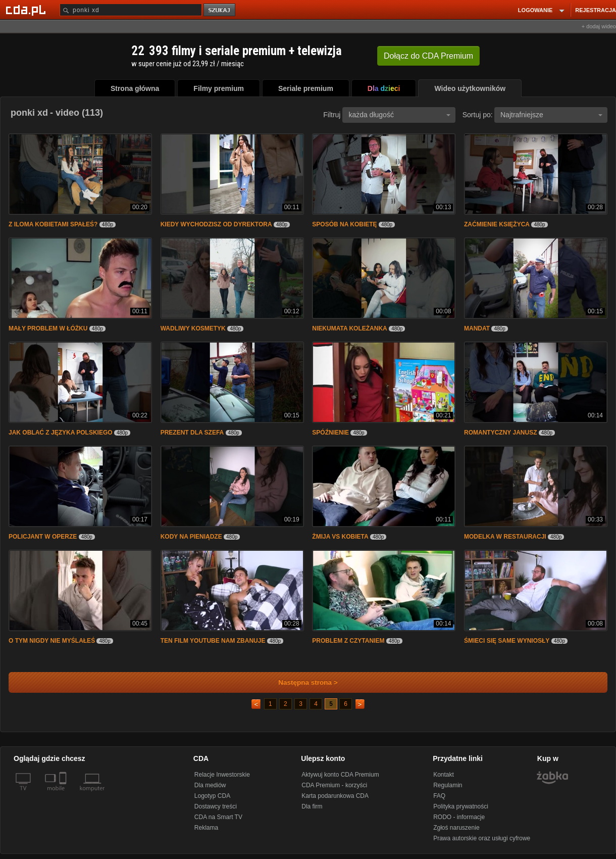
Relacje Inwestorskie (222, 775)
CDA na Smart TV (218, 817)
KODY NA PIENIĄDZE (191, 537)
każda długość (399, 115)
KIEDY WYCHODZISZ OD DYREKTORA (216, 224)
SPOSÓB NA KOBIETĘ (344, 224)
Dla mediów (210, 785)
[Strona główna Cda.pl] (27, 10)
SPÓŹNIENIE (330, 433)
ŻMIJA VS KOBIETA (340, 537)
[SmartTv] (64, 794)
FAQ (439, 796)
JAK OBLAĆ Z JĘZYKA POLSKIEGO (61, 433)
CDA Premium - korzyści (334, 785)
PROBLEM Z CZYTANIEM (348, 641)
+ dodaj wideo (599, 26)
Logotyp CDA (212, 796)
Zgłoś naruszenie (456, 828)
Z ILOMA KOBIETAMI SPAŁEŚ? (53, 224)
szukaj (220, 10)
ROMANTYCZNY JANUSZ (500, 433)
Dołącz (428, 56)
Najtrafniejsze (551, 115)
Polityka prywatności (461, 806)
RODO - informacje (459, 817)
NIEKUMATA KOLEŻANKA (349, 328)
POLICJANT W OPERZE (43, 537)
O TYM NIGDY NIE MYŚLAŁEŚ (52, 641)
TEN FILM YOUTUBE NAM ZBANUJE (213, 641)
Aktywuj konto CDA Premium (340, 775)
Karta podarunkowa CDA (335, 796)
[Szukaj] (131, 10)
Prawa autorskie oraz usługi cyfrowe (482, 838)
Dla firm (312, 806)
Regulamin (448, 785)
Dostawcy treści (216, 806)
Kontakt (444, 775)
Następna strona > (301, 682)
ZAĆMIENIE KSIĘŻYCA (497, 224)
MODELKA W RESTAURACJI (505, 537)
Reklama (206, 828)
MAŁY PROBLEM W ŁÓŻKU (48, 328)
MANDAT (477, 328)
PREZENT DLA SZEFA (192, 433)
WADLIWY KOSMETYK (193, 328)
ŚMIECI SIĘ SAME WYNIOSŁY (507, 641)
